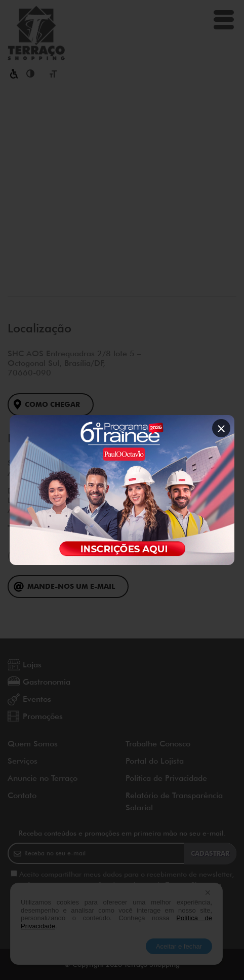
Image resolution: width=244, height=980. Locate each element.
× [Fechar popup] (221, 428)
